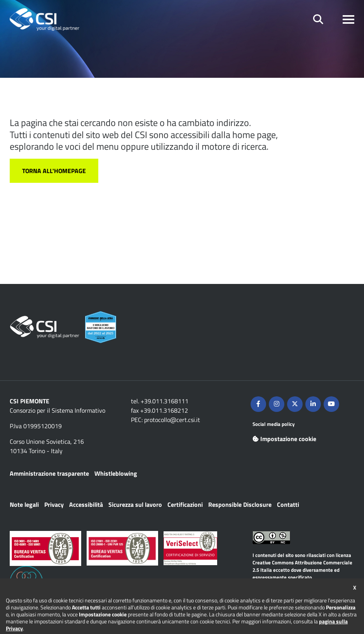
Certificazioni (185, 504)
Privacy (54, 504)
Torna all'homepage (54, 171)
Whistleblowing (116, 473)
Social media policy (274, 424)
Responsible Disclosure (240, 504)
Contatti (288, 504)
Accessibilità (86, 504)
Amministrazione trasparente (49, 473)
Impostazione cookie (284, 439)
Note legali (24, 504)
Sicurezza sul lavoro (135, 504)
